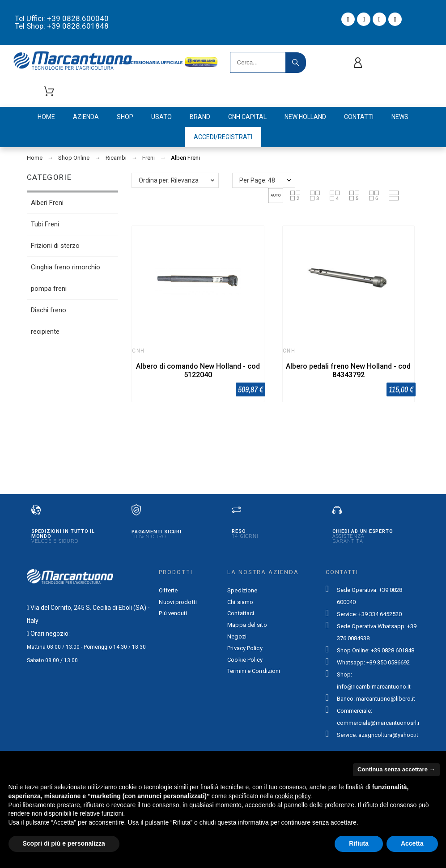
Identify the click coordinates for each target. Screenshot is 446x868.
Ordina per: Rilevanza (169, 180)
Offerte (168, 590)
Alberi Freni (47, 203)
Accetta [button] (412, 843)
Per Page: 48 (257, 180)
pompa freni (49, 289)
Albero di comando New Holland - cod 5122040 (198, 370)
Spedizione (242, 590)
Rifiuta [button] (359, 843)
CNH (138, 351)
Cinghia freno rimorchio (66, 267)
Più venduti (173, 613)
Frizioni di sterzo (55, 246)
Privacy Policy (245, 648)
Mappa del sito (247, 625)
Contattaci (241, 613)
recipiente (45, 332)
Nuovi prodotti (178, 602)
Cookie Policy (245, 660)
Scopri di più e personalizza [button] (64, 843)
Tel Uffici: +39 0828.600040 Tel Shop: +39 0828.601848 (62, 22)
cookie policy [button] (292, 796)
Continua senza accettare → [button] (396, 769)
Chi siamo (240, 602)
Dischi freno (49, 310)
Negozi (237, 636)
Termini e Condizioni (254, 671)
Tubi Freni (45, 224)
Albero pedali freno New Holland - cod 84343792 (348, 370)
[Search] (258, 62)
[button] (276, 196)
